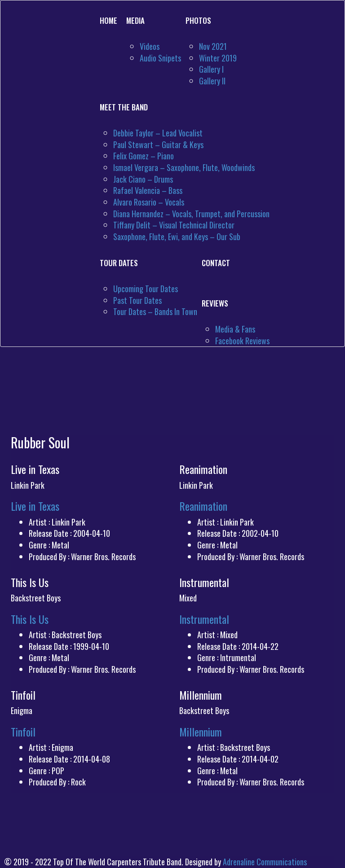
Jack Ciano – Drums (143, 179)
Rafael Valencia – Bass (148, 190)
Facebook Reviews (242, 341)
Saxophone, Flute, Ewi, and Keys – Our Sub (177, 237)
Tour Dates (119, 263)
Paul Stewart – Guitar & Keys (158, 145)
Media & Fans (235, 329)
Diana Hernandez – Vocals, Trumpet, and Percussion (191, 214)
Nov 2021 (213, 46)
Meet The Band (124, 107)
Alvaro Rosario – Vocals (149, 202)
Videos (150, 46)
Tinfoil (23, 732)
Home (108, 20)
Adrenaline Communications (265, 862)
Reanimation (203, 506)
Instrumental (204, 619)
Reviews (215, 303)
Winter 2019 (218, 58)
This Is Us (30, 619)
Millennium (201, 732)
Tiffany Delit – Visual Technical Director (174, 225)
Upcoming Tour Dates (146, 289)
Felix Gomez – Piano (144, 156)
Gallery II (212, 81)
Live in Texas (35, 506)
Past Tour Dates (137, 300)
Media (135, 20)
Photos (198, 20)
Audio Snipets (160, 58)
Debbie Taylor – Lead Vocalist (158, 133)
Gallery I (211, 69)
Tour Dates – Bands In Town (155, 311)
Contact (216, 263)
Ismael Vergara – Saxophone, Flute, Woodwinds (184, 167)
